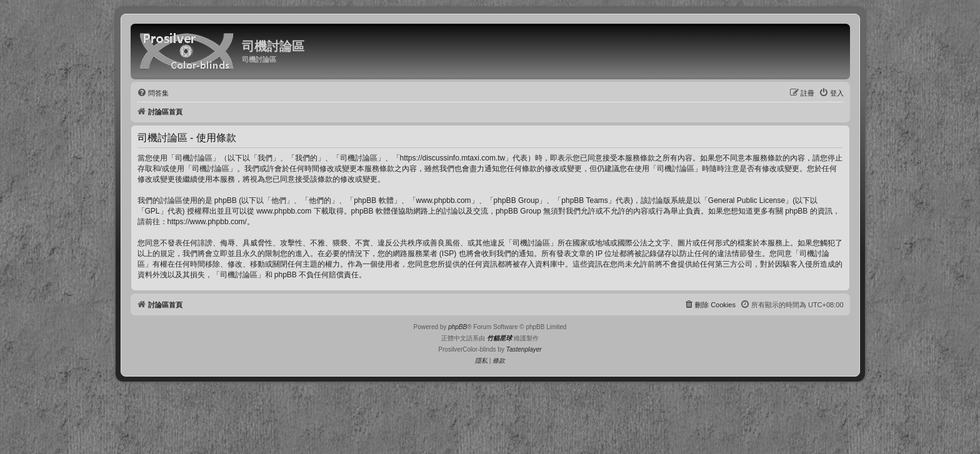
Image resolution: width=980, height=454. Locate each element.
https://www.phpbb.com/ (207, 222)
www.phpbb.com (284, 211)
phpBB (457, 327)
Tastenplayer (524, 349)
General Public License (747, 200)
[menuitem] (153, 93)
